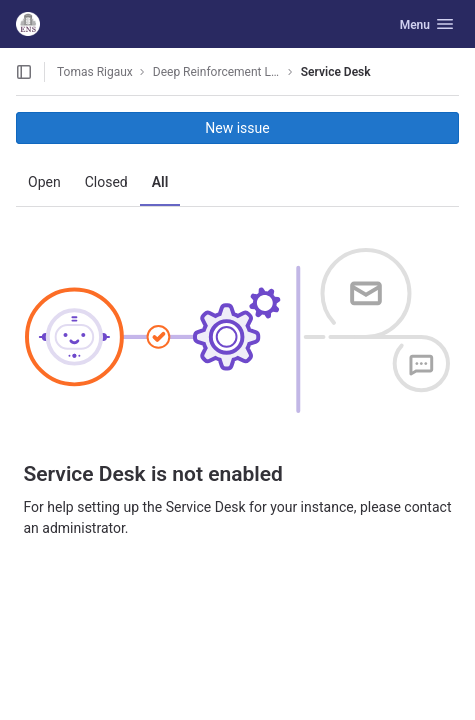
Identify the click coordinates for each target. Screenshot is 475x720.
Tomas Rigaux (95, 72)
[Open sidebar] (24, 72)
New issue (237, 128)
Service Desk (336, 72)
